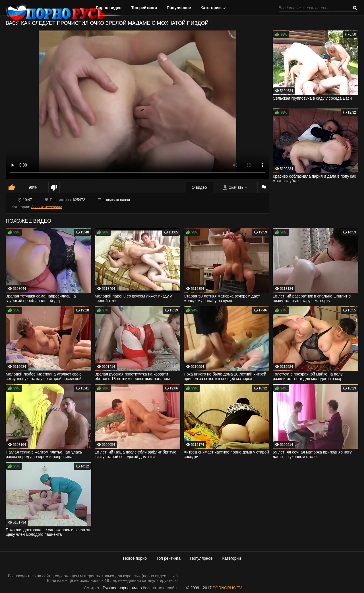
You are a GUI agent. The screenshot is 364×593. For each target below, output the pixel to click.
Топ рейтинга (144, 8)
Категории (211, 8)
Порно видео (109, 8)
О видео (199, 187)
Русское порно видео (122, 588)
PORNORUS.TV (227, 588)
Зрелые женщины (46, 207)
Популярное (179, 8)
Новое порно (135, 558)
